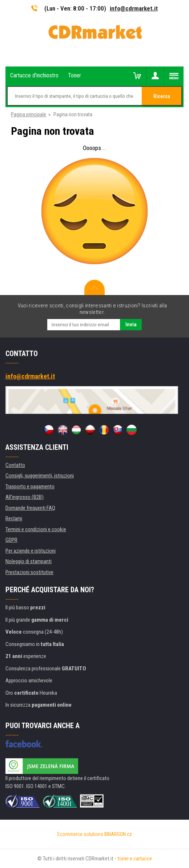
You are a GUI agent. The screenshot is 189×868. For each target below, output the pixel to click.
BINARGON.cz (118, 834)
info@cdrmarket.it (134, 8)
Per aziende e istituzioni (31, 551)
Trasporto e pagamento (30, 487)
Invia (131, 324)
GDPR (11, 540)
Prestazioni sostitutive (29, 572)
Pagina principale (29, 114)
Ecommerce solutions (80, 834)
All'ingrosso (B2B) (25, 497)
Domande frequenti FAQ (30, 508)
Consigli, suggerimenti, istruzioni (40, 476)
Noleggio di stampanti (29, 561)
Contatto (15, 465)
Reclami (14, 518)
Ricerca (162, 96)
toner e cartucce (135, 859)
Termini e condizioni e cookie (36, 529)
